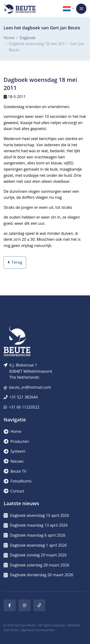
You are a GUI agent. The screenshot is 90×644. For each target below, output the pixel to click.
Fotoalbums (18, 481)
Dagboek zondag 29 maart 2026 (35, 555)
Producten (16, 441)
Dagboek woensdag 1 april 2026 (35, 545)
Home (9, 38)
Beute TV (15, 471)
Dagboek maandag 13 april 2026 (36, 525)
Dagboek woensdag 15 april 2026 (36, 515)
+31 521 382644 (24, 397)
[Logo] (20, 9)
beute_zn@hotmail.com (30, 387)
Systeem (15, 451)
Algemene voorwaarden (38, 630)
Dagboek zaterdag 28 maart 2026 (36, 565)
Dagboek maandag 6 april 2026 (34, 535)
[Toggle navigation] (81, 9)
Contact (14, 491)
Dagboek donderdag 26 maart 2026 (38, 575)
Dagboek (28, 38)
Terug (15, 262)
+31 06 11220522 (24, 407)
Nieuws (14, 461)
